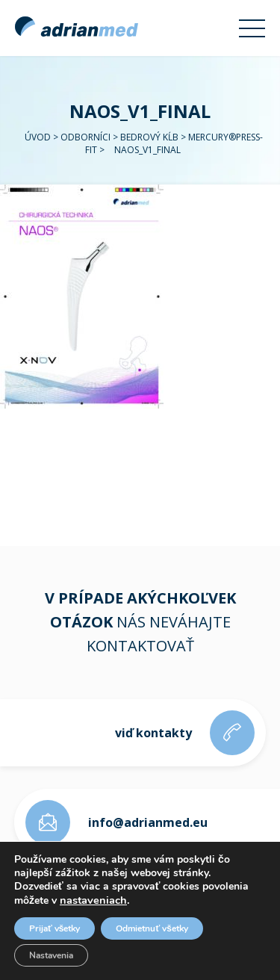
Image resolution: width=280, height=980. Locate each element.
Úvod (38, 137)
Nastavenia (51, 955)
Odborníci (85, 137)
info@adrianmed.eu (148, 822)
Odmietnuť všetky (152, 928)
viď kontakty (153, 733)
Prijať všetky (55, 928)
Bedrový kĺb (149, 137)
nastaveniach (93, 900)
